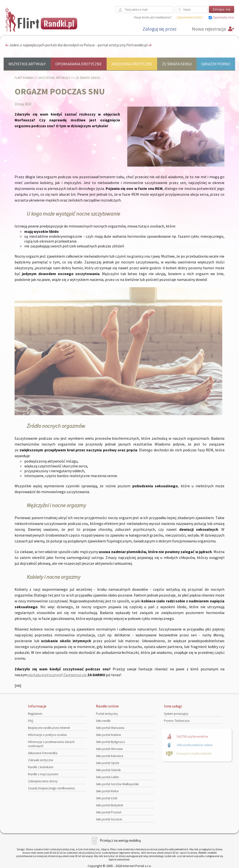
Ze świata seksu (177, 64)
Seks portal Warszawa (110, 728)
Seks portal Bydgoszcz (111, 742)
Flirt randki (24, 78)
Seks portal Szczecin (109, 819)
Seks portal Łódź (107, 798)
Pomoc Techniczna (177, 721)
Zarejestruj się (75, 675)
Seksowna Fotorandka (43, 753)
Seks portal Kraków (108, 735)
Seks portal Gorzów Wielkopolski (117, 784)
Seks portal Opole (107, 763)
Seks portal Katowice (110, 756)
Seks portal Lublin (107, 777)
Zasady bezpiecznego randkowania (51, 788)
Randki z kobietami (41, 767)
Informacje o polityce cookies (47, 735)
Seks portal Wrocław (109, 749)
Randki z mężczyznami (43, 774)
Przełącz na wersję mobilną (120, 840)
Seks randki (103, 721)
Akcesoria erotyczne (132, 64)
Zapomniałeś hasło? (190, 17)
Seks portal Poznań (109, 812)
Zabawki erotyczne (40, 760)
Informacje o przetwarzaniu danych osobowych (51, 744)
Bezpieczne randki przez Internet (49, 728)
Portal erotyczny (107, 714)
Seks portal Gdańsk (108, 770)
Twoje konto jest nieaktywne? (152, 17)
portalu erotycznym (44, 675)
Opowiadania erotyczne (79, 64)
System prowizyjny (176, 714)
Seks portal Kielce (107, 791)
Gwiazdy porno (216, 64)
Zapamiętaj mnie (223, 17)
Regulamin (35, 714)
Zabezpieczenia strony (43, 781)
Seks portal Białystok (110, 805)
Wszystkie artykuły (27, 64)
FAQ (31, 721)
